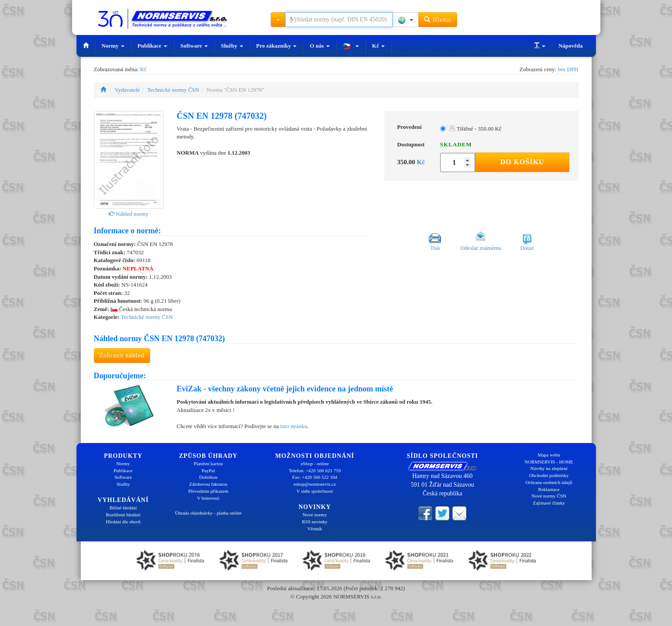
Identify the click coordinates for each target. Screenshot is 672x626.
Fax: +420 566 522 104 (315, 477)
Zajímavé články (549, 503)
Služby (232, 46)
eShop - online (315, 463)
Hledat (438, 19)
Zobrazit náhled (122, 355)
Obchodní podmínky (549, 475)
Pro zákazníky (277, 46)
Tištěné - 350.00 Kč (475, 129)
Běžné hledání (123, 508)
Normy (113, 46)
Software (194, 46)
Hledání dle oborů (123, 522)
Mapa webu (549, 455)
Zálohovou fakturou (208, 484)
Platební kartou (208, 463)
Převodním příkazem (208, 491)
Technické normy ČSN (173, 90)
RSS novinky (315, 522)
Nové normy (315, 515)
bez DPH (568, 69)
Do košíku (522, 162)
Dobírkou (208, 477)
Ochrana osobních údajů (549, 482)
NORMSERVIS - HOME (549, 462)
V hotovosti (208, 498)
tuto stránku (294, 426)
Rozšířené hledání (123, 515)
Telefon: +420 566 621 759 (315, 470)
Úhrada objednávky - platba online (208, 513)
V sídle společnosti (315, 491)
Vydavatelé (128, 90)
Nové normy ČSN (549, 496)
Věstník (315, 529)
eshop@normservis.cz (315, 484)
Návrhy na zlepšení (549, 468)
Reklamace (549, 489)
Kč (378, 46)
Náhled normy (129, 214)
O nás (319, 46)
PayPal (208, 470)
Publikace (152, 46)
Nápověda (571, 46)
